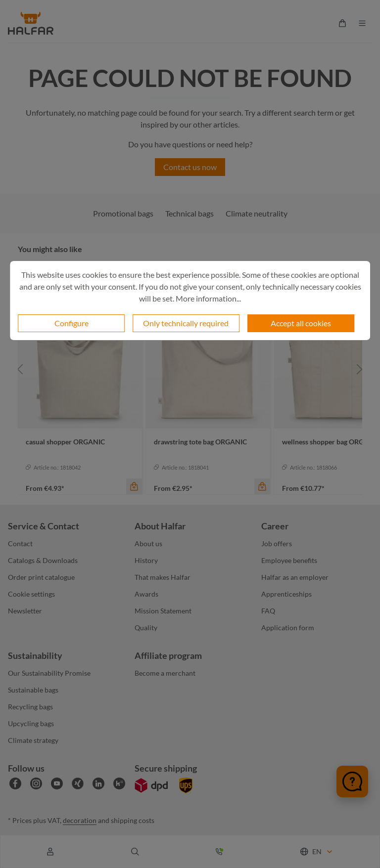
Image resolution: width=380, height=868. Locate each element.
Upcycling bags (31, 723)
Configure (71, 323)
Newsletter (25, 611)
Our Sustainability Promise (49, 673)
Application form (288, 628)
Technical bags (190, 213)
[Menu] (362, 23)
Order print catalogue (41, 577)
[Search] (135, 852)
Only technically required (186, 323)
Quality (146, 628)
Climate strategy (33, 740)
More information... (208, 298)
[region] (190, 369)
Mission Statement (163, 611)
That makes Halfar (163, 577)
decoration (80, 820)
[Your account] (50, 852)
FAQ (268, 611)
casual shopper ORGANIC (65, 442)
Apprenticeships (286, 594)
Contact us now (190, 167)
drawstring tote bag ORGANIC (200, 442)
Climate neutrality (257, 213)
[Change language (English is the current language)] (317, 851)
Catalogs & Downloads (43, 560)
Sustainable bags (33, 690)
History (146, 560)
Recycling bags (30, 707)
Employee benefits (289, 560)
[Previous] (20, 369)
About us (148, 543)
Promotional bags (123, 213)
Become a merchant (165, 673)
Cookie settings (31, 594)
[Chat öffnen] (352, 781)
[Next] (360, 369)
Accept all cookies (301, 323)
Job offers (277, 543)
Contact (20, 543)
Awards (146, 594)
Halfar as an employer (295, 577)
